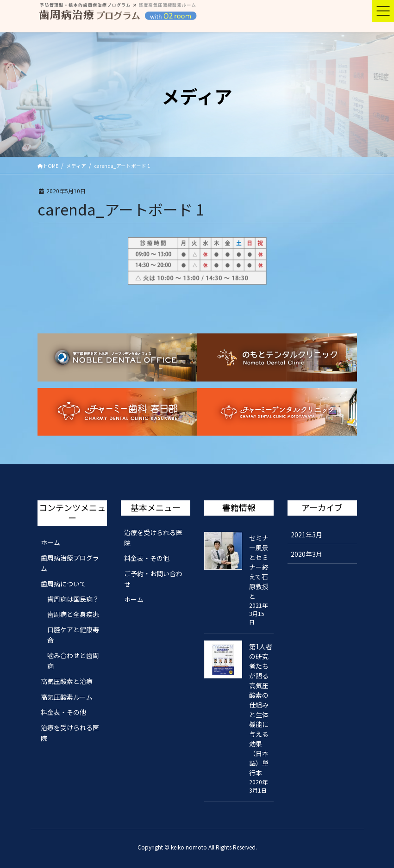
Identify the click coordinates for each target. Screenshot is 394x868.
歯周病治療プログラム (70, 563)
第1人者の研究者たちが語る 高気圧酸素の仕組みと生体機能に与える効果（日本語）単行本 (261, 710)
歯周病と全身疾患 (73, 614)
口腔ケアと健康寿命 (73, 635)
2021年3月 (306, 535)
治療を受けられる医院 (70, 733)
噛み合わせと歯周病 (73, 661)
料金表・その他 (63, 712)
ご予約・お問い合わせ (153, 579)
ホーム (50, 542)
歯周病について (63, 584)
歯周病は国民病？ (73, 599)
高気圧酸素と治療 (67, 681)
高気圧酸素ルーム (67, 697)
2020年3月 (306, 554)
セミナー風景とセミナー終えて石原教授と (259, 567)
